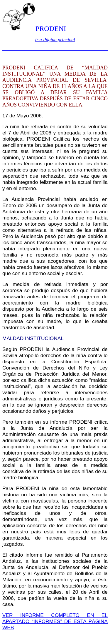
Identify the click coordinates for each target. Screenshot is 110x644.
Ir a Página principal (55, 40)
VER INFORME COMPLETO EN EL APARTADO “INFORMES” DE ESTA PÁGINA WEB (55, 621)
